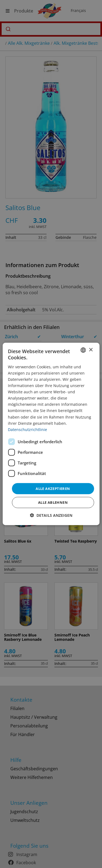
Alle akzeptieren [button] (53, 489)
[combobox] (83, 350)
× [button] (91, 350)
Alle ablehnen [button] (53, 502)
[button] (51, 515)
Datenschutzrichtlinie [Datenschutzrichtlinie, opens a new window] (27, 430)
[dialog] (51, 434)
